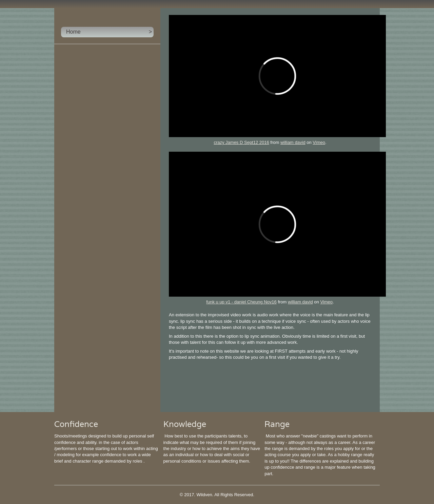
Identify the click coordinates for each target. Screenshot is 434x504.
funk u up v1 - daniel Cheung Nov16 (241, 302)
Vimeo (319, 142)
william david (293, 142)
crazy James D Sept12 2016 (241, 142)
